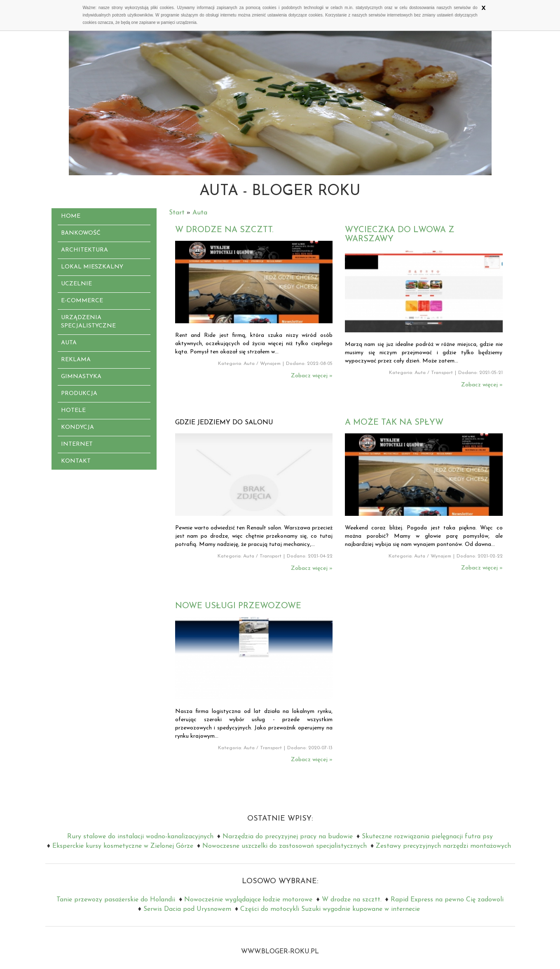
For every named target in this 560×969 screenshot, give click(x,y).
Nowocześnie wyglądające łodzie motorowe (248, 900)
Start (177, 213)
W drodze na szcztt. (224, 230)
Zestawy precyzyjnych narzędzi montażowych (443, 846)
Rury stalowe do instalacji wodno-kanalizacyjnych (140, 837)
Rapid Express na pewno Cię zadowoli (447, 900)
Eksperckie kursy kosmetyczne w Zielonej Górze (123, 846)
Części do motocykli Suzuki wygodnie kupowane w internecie (330, 909)
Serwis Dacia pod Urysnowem (187, 909)
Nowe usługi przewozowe (238, 606)
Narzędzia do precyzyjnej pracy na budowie (288, 837)
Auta (200, 213)
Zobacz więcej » (312, 376)
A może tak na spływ (394, 423)
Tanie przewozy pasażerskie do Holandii (116, 900)
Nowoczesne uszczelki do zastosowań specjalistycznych (285, 846)
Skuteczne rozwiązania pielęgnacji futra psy (427, 837)
